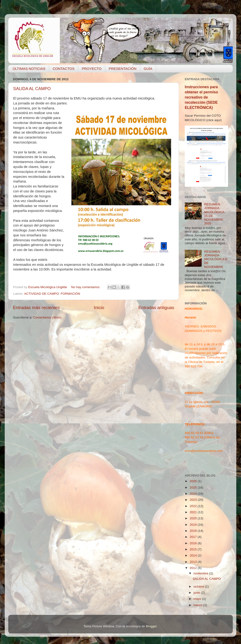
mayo (198, 599)
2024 (194, 494)
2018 (194, 531)
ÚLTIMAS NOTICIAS (29, 69)
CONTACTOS (64, 69)
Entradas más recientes (36, 308)
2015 (194, 549)
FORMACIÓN (70, 294)
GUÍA (148, 69)
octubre (199, 586)
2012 (194, 568)
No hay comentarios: (86, 287)
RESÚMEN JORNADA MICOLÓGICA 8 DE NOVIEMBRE (215, 259)
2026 (194, 481)
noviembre (201, 573)
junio (197, 593)
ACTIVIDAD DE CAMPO (42, 294)
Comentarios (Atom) (47, 317)
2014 (194, 555)
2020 (194, 518)
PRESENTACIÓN (123, 69)
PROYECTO (92, 69)
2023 (194, 500)
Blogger (151, 626)
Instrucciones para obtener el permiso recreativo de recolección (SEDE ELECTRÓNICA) (201, 97)
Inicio (99, 308)
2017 (194, 537)
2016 (194, 543)
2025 (194, 487)
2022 (194, 506)
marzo (198, 605)
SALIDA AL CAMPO (32, 89)
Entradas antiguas (156, 308)
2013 (194, 562)
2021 (194, 512)
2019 (194, 525)
